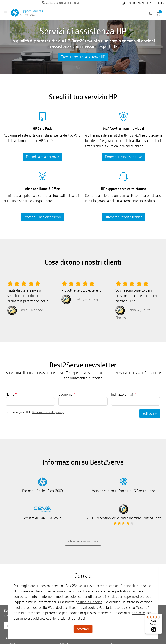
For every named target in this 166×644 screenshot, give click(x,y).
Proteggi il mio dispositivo (124, 157)
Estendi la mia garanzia (42, 157)
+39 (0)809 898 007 (137, 3)
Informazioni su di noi (83, 541)
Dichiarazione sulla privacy (48, 412)
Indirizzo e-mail (124, 394)
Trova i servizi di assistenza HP (83, 57)
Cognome (67, 394)
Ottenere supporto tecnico (124, 217)
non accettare (142, 613)
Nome (11, 394)
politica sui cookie (89, 602)
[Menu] (160, 616)
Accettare (83, 629)
